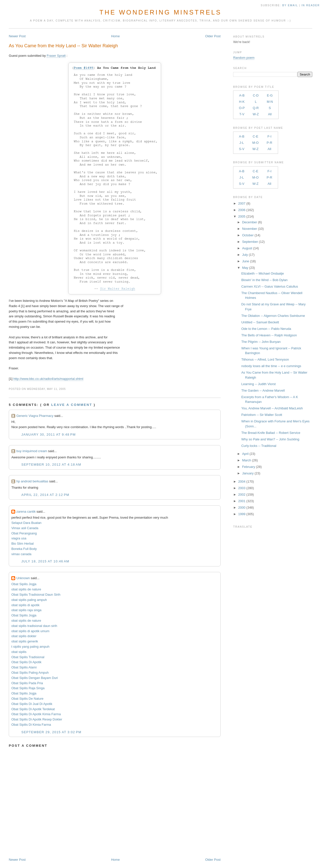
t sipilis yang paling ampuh (30, 647)
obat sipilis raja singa (26, 610)
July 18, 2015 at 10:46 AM (45, 561)
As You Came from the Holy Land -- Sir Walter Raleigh (63, 46)
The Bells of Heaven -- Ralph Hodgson (269, 335)
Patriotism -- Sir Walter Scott (262, 415)
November (250, 229)
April (245, 454)
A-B (242, 95)
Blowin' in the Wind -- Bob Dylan (264, 280)
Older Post (213, 36)
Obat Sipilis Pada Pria (27, 683)
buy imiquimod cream (32, 451)
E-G (270, 95)
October (248, 235)
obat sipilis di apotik (25, 605)
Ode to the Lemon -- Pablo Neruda (266, 329)
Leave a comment (72, 405)
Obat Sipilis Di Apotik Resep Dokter (37, 719)
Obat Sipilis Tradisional (28, 657)
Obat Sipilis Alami (24, 667)
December (250, 222)
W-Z (256, 114)
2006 (242, 210)
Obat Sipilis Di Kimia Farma (31, 725)
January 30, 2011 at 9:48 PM (48, 435)
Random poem (244, 58)
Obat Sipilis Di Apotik (26, 662)
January (248, 473)
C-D (256, 95)
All (270, 114)
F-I (269, 136)
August (247, 248)
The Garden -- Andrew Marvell (263, 390)
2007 (242, 203)
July (245, 255)
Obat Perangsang (24, 533)
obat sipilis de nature (26, 589)
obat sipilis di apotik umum (30, 631)
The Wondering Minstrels (160, 12)
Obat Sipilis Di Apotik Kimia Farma (36, 714)
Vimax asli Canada (25, 528)
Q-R (256, 108)
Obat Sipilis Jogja (24, 584)
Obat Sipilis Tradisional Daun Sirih (36, 595)
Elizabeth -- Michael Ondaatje (263, 273)
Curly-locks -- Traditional (259, 446)
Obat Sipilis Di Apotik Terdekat (33, 709)
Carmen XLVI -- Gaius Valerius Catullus (270, 286)
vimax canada (21, 554)
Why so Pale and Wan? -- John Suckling (270, 439)
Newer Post (17, 36)
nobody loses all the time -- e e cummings (271, 366)
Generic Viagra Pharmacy (35, 416)
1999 (242, 514)
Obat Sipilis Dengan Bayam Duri (34, 678)
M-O (255, 143)
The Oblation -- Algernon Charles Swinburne (273, 316)
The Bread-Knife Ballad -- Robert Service (271, 433)
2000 (242, 508)
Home (115, 36)
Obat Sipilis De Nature (27, 699)
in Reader (311, 5)
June (246, 261)
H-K (242, 102)
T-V (242, 114)
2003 (242, 488)
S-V (242, 149)
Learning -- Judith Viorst (259, 384)
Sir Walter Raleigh (118, 289)
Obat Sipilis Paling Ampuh (30, 673)
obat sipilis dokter (24, 636)
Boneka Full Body (24, 549)
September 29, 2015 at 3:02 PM (51, 732)
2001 (242, 501)
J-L (242, 143)
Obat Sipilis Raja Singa (28, 688)
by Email (290, 5)
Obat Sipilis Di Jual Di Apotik (32, 704)
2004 (242, 482)
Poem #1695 (84, 68)
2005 (242, 216)
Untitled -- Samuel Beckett (260, 322)
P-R (269, 143)
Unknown (23, 578)
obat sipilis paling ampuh (29, 600)
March (247, 460)
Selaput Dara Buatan (26, 523)
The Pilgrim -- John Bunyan (261, 342)
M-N (270, 102)
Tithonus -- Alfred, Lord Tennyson (265, 359)
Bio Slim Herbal (22, 544)
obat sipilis (19, 652)
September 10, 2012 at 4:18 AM (51, 465)
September (250, 242)
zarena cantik (26, 512)
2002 (242, 495)
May (245, 268)
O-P (242, 108)
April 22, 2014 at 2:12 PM (45, 495)
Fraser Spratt (56, 56)
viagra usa (19, 538)
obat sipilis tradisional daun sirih (34, 626)
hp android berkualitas (32, 481)
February (249, 467)
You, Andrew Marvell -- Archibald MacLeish (272, 408)
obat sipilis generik (25, 641)
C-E (255, 136)
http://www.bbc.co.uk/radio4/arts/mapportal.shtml (48, 379)
